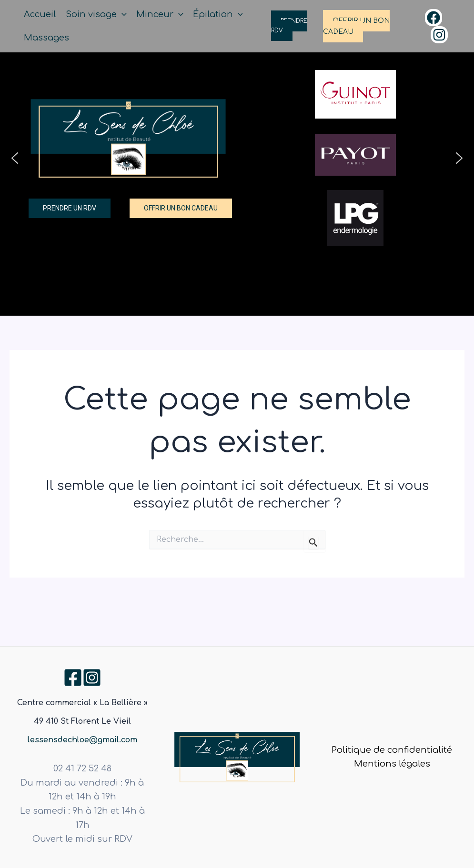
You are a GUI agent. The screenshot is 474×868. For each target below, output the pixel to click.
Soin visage (96, 15)
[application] (122, 15)
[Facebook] (434, 18)
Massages (46, 38)
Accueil (40, 14)
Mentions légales (392, 764)
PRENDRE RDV (289, 26)
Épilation (218, 15)
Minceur (160, 15)
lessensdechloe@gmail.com (82, 740)
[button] (15, 158)
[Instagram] (439, 35)
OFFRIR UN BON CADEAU (356, 26)
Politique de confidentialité (392, 750)
